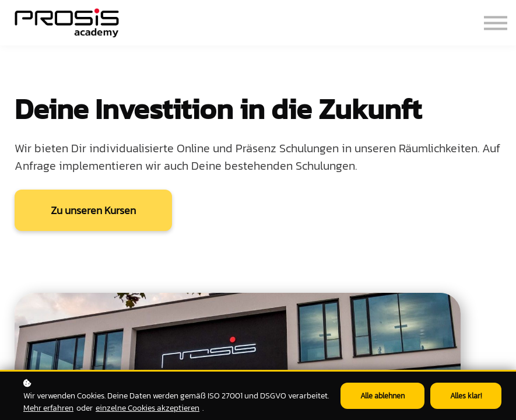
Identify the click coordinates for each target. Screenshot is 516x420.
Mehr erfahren (48, 408)
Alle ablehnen (382, 396)
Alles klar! (466, 396)
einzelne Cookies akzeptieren (148, 408)
